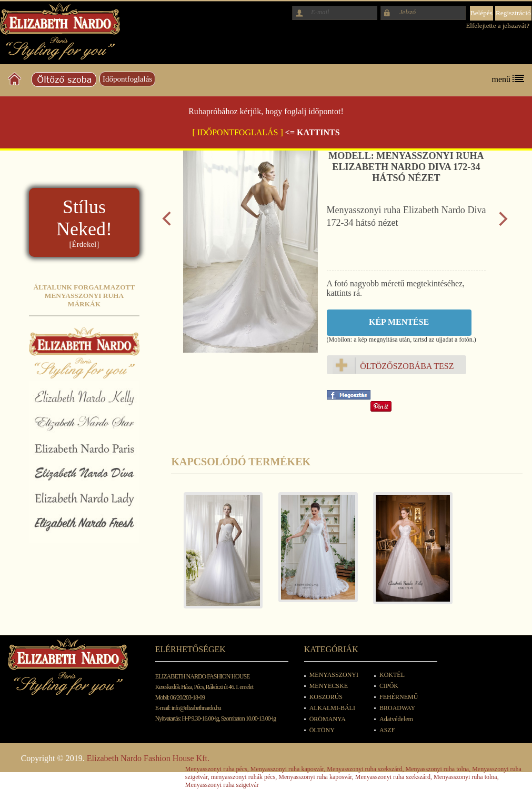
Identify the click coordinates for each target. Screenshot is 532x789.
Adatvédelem (396, 719)
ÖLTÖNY (322, 730)
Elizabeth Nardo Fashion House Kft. (148, 758)
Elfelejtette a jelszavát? (498, 26)
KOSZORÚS (326, 697)
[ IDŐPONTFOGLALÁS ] (237, 132)
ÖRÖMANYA (328, 719)
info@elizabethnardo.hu (196, 708)
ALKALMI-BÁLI (332, 708)
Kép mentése (399, 322)
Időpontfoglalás (127, 79)
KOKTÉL (392, 675)
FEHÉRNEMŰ (399, 697)
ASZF (387, 730)
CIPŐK (389, 686)
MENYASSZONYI (334, 675)
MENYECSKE (329, 686)
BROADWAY (397, 708)
